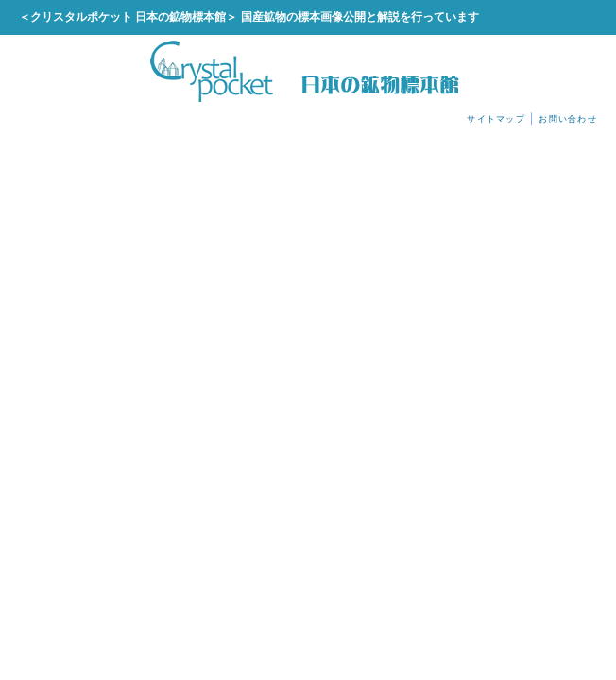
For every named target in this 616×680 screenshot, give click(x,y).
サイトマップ (496, 119)
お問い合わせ (568, 119)
